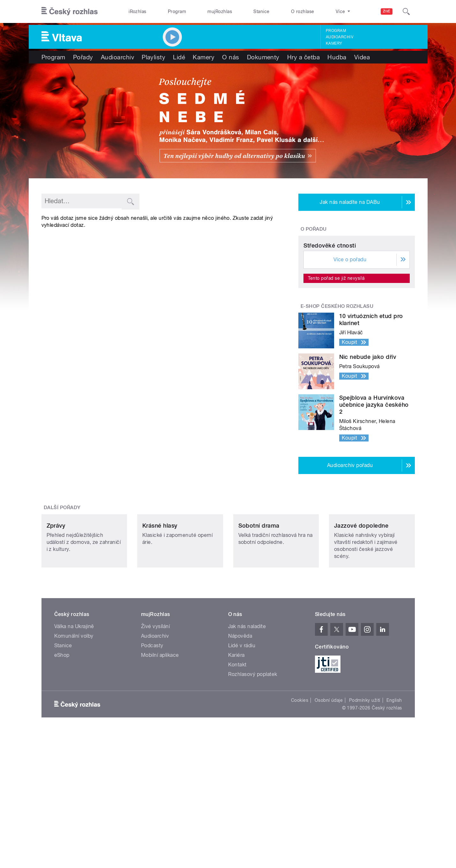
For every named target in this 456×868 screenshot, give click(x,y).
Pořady (83, 57)
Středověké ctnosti (330, 305)
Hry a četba (303, 57)
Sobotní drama (259, 628)
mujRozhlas (220, 11)
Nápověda (240, 738)
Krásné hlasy (160, 628)
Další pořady (62, 567)
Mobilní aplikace (160, 757)
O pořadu (314, 229)
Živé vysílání (155, 728)
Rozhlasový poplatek (253, 776)
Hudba (337, 57)
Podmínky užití (365, 802)
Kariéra (236, 757)
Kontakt (237, 767)
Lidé (179, 57)
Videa (362, 57)
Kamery (334, 43)
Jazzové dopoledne (361, 628)
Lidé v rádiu (242, 748)
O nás (231, 57)
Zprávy (56, 628)
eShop (62, 757)
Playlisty (153, 57)
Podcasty (152, 748)
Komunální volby (74, 738)
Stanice (261, 11)
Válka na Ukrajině (74, 728)
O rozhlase (303, 11)
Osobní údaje (329, 802)
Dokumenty (263, 57)
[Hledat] (406, 11)
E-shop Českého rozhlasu (337, 366)
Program (177, 11)
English (394, 802)
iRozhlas (138, 11)
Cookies (300, 802)
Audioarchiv (340, 37)
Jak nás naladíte (247, 728)
